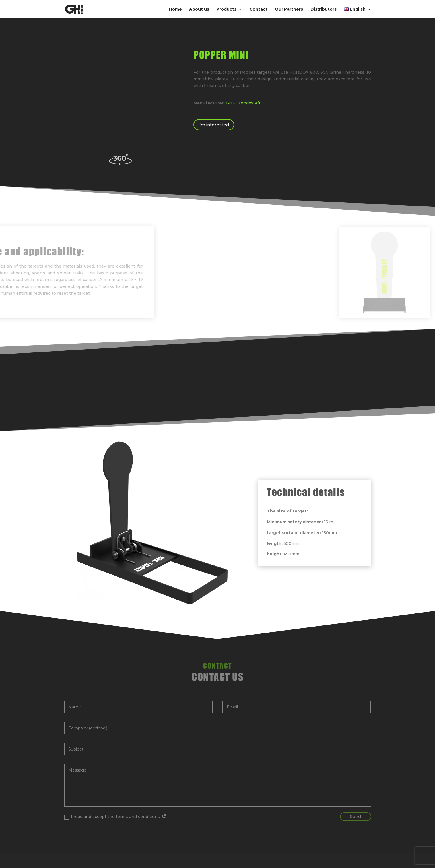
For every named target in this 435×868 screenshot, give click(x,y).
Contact (258, 9)
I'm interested (214, 125)
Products (226, 9)
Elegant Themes (96, 860)
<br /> (120, 98)
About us (199, 9)
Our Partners (289, 9)
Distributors (323, 9)
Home (175, 9)
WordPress (139, 860)
